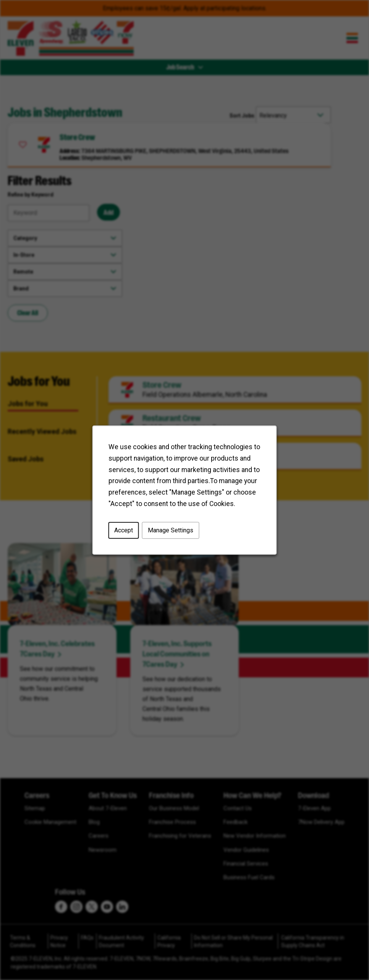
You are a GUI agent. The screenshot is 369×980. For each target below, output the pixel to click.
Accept (125, 533)
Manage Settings (171, 533)
